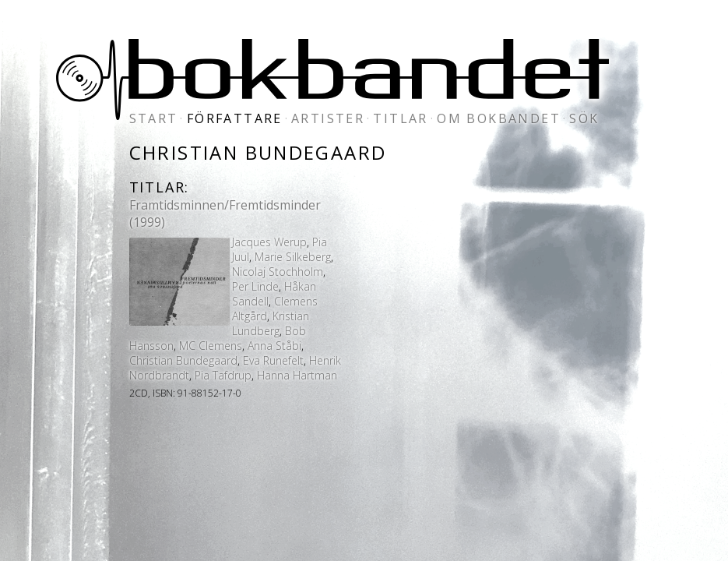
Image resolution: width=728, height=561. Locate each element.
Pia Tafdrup (223, 375)
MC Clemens (211, 346)
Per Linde (255, 286)
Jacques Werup (269, 242)
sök (584, 118)
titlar (400, 118)
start (154, 118)
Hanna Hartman (297, 375)
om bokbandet (499, 118)
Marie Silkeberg (293, 257)
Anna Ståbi (274, 346)
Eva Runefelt (273, 360)
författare (235, 118)
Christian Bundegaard (183, 360)
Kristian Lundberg (271, 323)
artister (328, 118)
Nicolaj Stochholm (278, 272)
